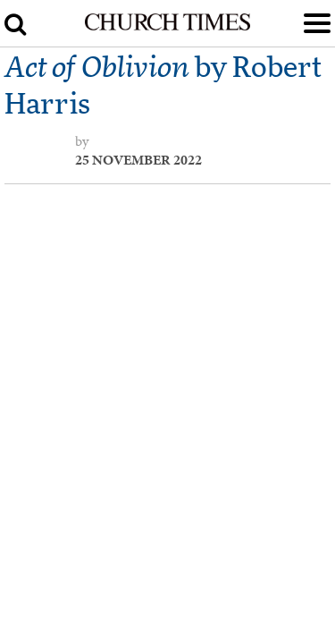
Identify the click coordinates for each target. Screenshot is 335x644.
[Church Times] (167, 27)
